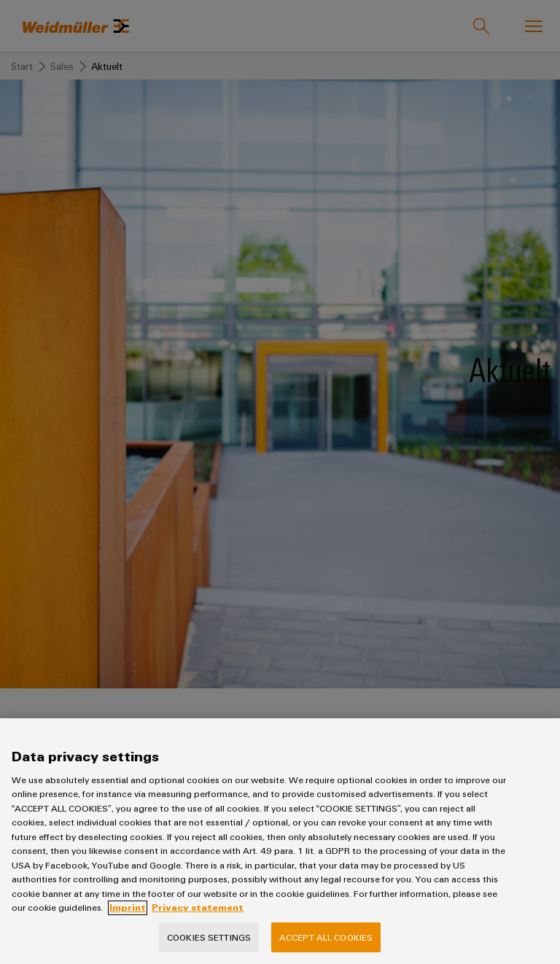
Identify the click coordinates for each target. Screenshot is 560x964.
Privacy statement (198, 920)
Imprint (128, 920)
